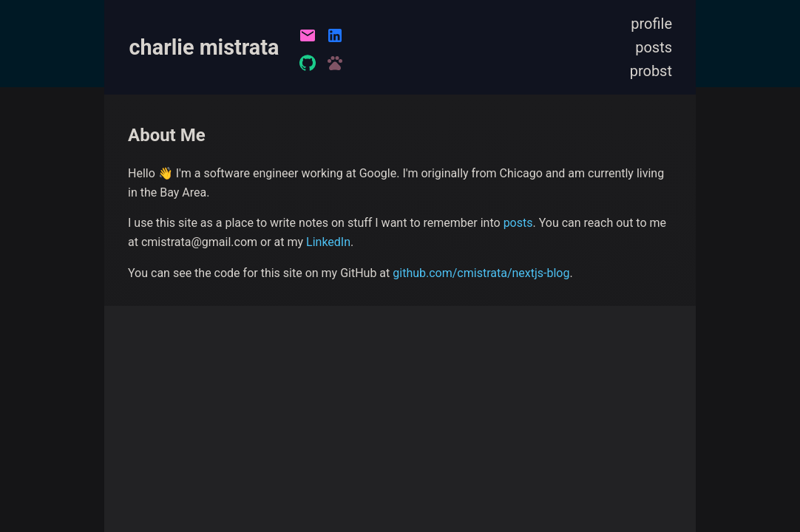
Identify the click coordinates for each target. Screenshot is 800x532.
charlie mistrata (204, 47)
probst (651, 71)
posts (654, 47)
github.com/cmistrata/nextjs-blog (481, 273)
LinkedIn (328, 242)
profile (651, 24)
